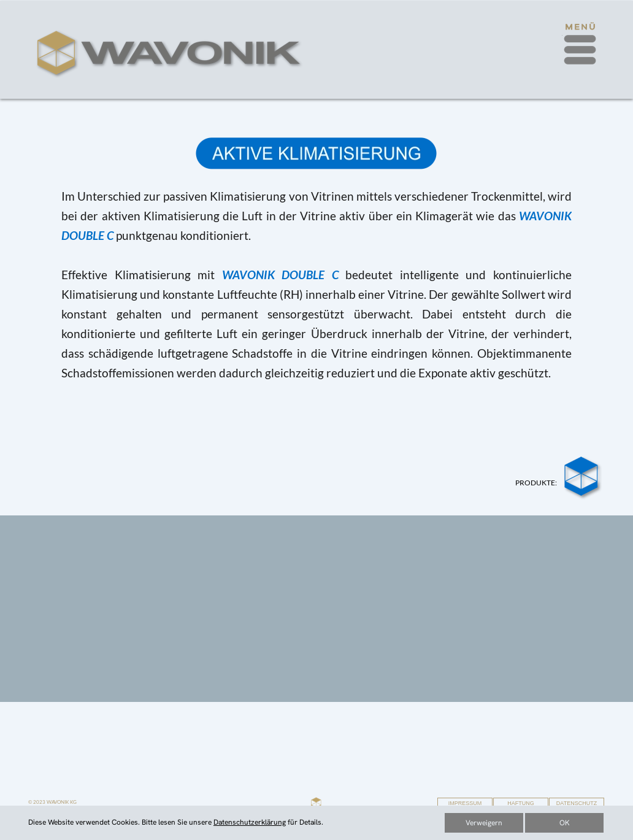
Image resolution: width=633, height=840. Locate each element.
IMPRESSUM (465, 803)
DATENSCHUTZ (577, 803)
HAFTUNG (521, 803)
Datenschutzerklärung (250, 822)
